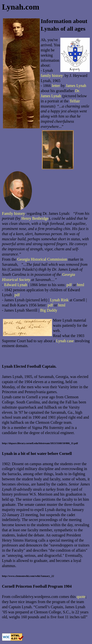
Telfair (75, 101)
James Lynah (76, 86)
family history (52, 76)
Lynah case (65, 341)
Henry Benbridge (35, 218)
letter (56, 86)
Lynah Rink (59, 300)
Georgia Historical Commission (42, 259)
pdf (69, 285)
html (81, 285)
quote (81, 597)
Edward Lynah (16, 285)
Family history (13, 213)
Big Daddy (49, 310)
